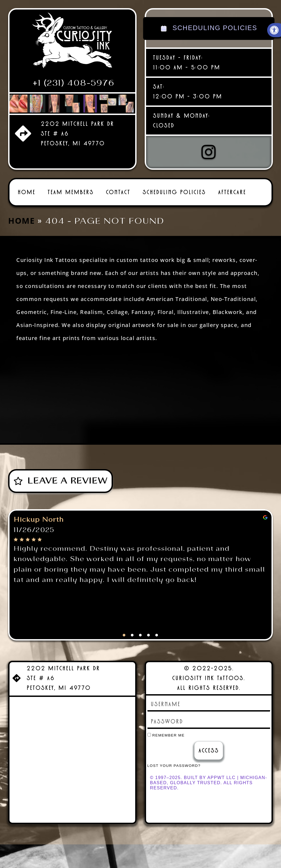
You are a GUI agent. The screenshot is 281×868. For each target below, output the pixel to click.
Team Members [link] (71, 192)
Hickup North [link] (39, 520)
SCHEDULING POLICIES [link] (209, 28)
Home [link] (26, 192)
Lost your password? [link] (174, 766)
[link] (72, 43)
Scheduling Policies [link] (174, 192)
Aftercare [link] (232, 192)
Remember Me (166, 735)
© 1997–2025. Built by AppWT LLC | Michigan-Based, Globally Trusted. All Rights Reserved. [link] (209, 783)
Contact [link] (118, 192)
